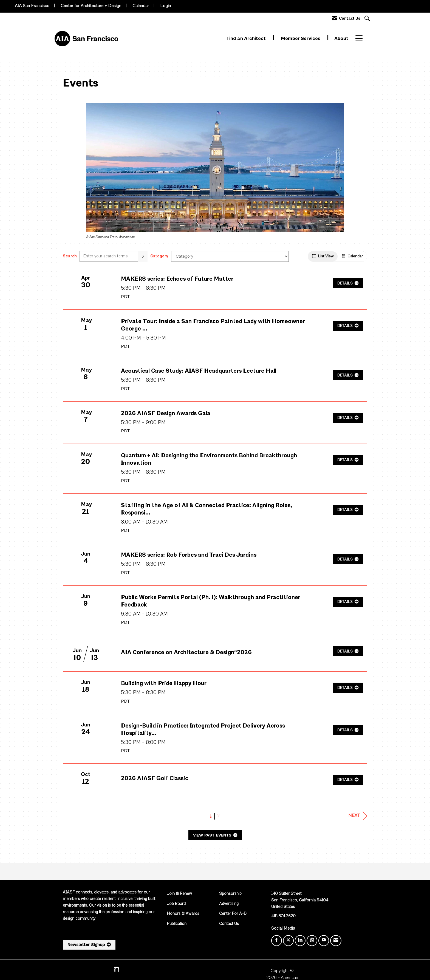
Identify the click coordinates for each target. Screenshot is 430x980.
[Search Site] (368, 19)
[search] (143, 256)
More (361, 39)
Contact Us (229, 924)
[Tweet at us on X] (288, 941)
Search (70, 256)
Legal (275, 971)
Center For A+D (233, 914)
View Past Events (213, 835)
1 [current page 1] (211, 816)
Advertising (229, 904)
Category (159, 256)
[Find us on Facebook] (277, 941)
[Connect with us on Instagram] (312, 941)
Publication (177, 924)
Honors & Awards (183, 914)
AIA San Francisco (32, 6)
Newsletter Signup (86, 945)
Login (166, 6)
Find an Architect (247, 39)
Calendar (141, 6)
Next (358, 816)
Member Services (301, 39)
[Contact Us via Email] (336, 941)
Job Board (176, 904)
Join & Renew (179, 894)
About (341, 39)
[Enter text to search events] (109, 256)
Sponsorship (230, 894)
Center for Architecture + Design (91, 6)
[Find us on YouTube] (324, 941)
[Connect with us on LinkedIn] (300, 941)
